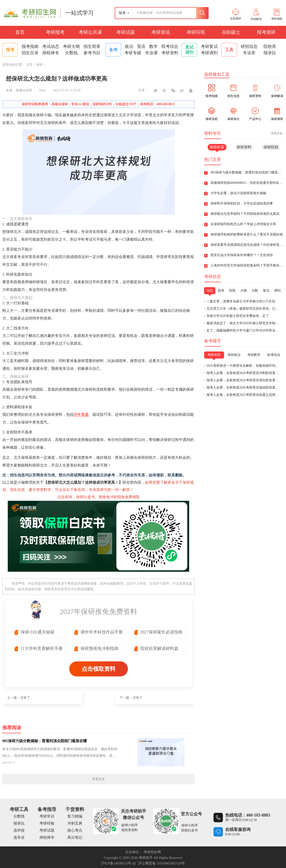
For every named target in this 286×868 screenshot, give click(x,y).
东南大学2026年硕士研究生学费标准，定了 (238, 316)
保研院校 (271, 147)
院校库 (270, 46)
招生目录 (30, 53)
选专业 (19, 837)
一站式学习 (80, 13)
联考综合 (170, 46)
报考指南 (30, 46)
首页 (20, 32)
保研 (39, 65)
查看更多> (277, 133)
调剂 (277, 291)
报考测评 (266, 32)
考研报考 (55, 32)
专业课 (151, 53)
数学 (153, 46)
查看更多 (99, 779)
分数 (255, 291)
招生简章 (92, 46)
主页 (29, 65)
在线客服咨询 (238, 829)
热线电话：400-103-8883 (248, 815)
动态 (210, 291)
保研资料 (244, 147)
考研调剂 (209, 53)
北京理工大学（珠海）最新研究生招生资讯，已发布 (244, 309)
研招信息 (249, 46)
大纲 (244, 291)
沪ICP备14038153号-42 (118, 863)
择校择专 (51, 53)
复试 (266, 291)
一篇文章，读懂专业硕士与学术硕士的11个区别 (241, 301)
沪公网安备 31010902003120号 (162, 863)
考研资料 (170, 53)
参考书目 (92, 53)
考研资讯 (161, 32)
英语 (141, 46)
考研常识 (47, 816)
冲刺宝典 (75, 823)
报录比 (270, 53)
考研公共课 (90, 32)
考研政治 (234, 355)
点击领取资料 (99, 669)
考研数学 (254, 355)
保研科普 (217, 147)
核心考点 (75, 830)
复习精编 (75, 816)
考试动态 (51, 46)
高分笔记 (75, 837)
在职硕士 (231, 32)
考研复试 (209, 46)
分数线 (71, 53)
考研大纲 (71, 46)
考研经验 (47, 823)
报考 (221, 291)
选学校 (19, 830)
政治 (129, 46)
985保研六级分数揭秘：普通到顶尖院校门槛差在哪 (45, 741)
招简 (232, 291)
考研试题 (126, 32)
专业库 (249, 53)
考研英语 (214, 355)
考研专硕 (133, 53)
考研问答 (196, 32)
